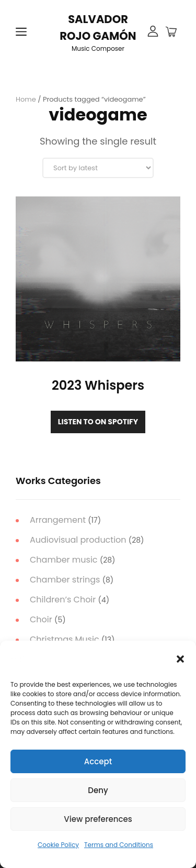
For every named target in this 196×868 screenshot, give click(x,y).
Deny (98, 790)
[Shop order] (98, 168)
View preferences (98, 819)
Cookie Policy (58, 845)
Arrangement (58, 520)
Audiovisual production (78, 540)
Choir (41, 619)
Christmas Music (65, 639)
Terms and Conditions (119, 845)
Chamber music (64, 560)
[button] (180, 659)
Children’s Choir (63, 600)
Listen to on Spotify (98, 422)
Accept (98, 761)
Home (26, 99)
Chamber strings (65, 580)
